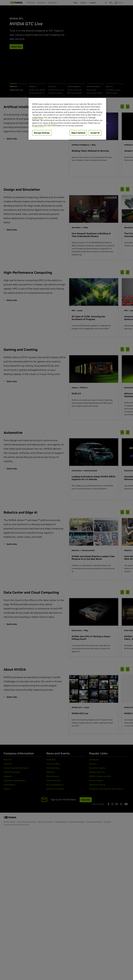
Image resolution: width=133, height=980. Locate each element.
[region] (67, 119)
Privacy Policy (38, 126)
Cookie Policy (38, 118)
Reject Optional (78, 133)
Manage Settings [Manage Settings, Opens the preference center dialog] (42, 133)
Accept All (95, 133)
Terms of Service (50, 123)
